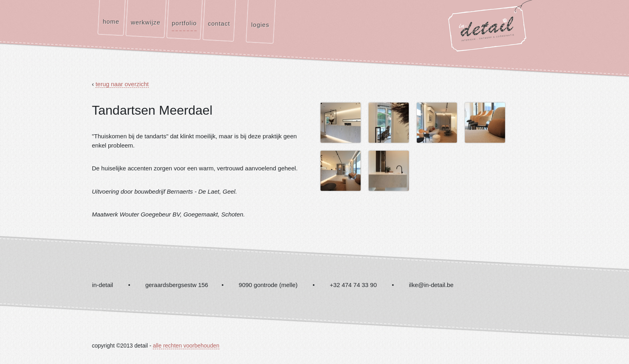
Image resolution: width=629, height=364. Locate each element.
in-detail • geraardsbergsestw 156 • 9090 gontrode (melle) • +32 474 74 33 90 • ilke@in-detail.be (273, 285)
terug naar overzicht (122, 84)
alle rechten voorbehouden (186, 346)
